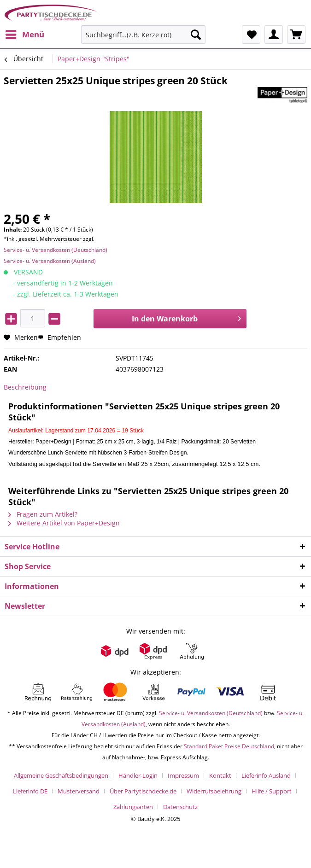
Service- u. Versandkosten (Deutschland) (56, 250)
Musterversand (79, 791)
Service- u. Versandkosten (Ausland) (50, 261)
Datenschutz (180, 807)
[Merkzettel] (251, 35)
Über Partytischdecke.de (143, 791)
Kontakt (220, 775)
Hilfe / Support (272, 791)
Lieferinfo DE (30, 791)
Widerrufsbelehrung (214, 791)
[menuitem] (24, 35)
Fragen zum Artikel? (43, 514)
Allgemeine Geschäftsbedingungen (61, 775)
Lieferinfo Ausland (266, 775)
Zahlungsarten (133, 807)
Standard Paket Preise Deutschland (229, 746)
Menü (25, 33)
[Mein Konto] (274, 35)
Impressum (183, 775)
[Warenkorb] (296, 35)
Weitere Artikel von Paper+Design (64, 523)
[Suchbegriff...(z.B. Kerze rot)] (143, 35)
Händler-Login (138, 775)
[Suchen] (196, 35)
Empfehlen (59, 337)
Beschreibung (25, 387)
